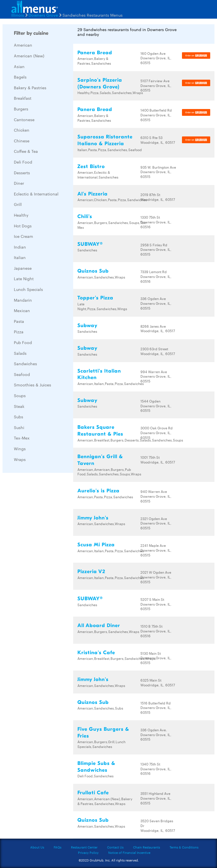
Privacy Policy (88, 852)
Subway (87, 326)
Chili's (85, 217)
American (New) (29, 56)
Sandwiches (25, 364)
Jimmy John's (93, 518)
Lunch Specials (28, 289)
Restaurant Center (84, 847)
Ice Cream (23, 236)
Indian (20, 247)
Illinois (18, 15)
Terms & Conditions (184, 847)
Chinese (22, 141)
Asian (19, 66)
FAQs (57, 847)
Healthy (21, 215)
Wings (20, 449)
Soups (20, 395)
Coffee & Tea (26, 151)
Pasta (19, 321)
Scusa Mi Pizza (96, 545)
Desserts (22, 173)
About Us (37, 847)
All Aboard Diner (99, 626)
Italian (20, 257)
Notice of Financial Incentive (129, 852)
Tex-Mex (22, 438)
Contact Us (115, 847)
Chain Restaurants (147, 847)
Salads (20, 353)
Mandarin (23, 300)
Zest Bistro (91, 167)
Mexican (22, 310)
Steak (19, 406)
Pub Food (23, 342)
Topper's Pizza (95, 298)
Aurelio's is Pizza (98, 491)
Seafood (22, 374)
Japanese (23, 268)
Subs (19, 417)
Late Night (24, 279)
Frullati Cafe (93, 793)
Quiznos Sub (93, 271)
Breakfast (23, 98)
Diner (19, 183)
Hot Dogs (23, 226)
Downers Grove (43, 15)
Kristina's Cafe (96, 653)
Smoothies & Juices (32, 385)
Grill (18, 204)
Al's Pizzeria (93, 194)
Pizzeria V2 (91, 572)
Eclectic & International (36, 194)
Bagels (20, 77)
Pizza (19, 332)
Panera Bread (95, 53)
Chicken (22, 130)
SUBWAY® (90, 244)
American (23, 45)
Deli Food (23, 162)
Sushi (19, 427)
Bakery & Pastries (30, 88)
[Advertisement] (45, 562)
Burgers (21, 109)
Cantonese (24, 119)
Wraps (20, 459)
